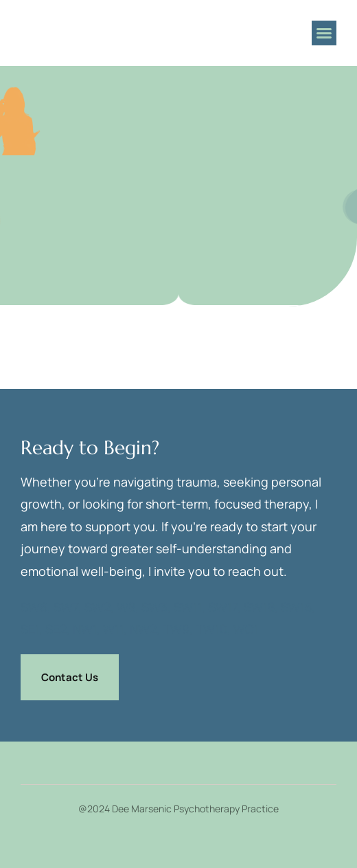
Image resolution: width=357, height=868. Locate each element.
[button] (324, 33)
